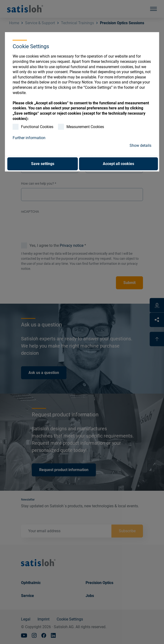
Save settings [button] (43, 164)
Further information (29, 138)
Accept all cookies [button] (118, 164)
